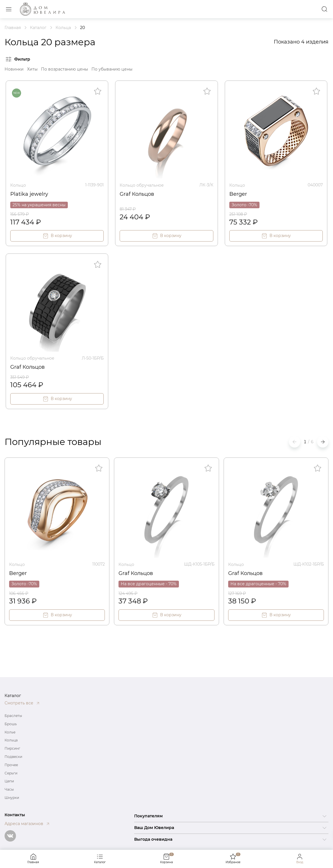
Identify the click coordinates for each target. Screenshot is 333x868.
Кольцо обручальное (142, 185)
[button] (323, 442)
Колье (10, 732)
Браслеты (13, 716)
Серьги (11, 773)
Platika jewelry (29, 194)
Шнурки (12, 798)
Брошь (11, 724)
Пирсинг (12, 748)
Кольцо (18, 185)
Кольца (11, 740)
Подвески (13, 757)
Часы (9, 789)
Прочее (11, 765)
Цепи (9, 781)
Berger (238, 194)
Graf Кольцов (137, 194)
